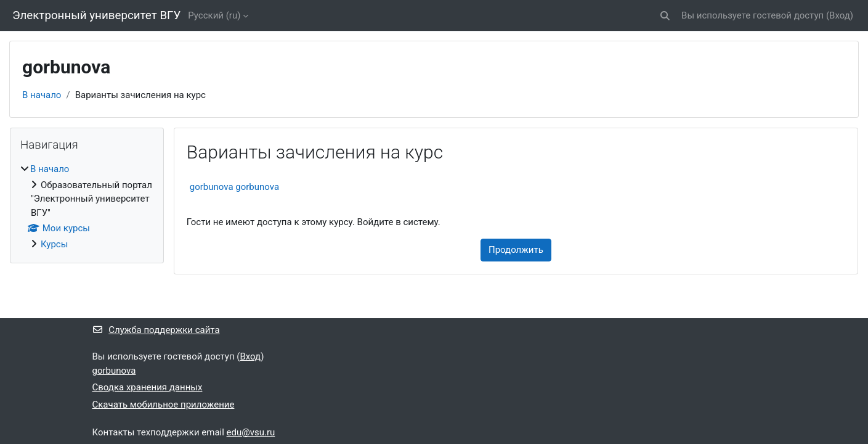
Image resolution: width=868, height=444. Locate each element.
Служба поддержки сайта (156, 330)
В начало (42, 95)
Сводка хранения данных (148, 387)
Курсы (54, 244)
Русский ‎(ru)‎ (214, 15)
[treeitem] (87, 207)
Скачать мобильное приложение (164, 405)
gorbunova (114, 371)
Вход (840, 15)
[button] (665, 16)
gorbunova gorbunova (234, 187)
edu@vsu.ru (251, 432)
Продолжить (516, 250)
